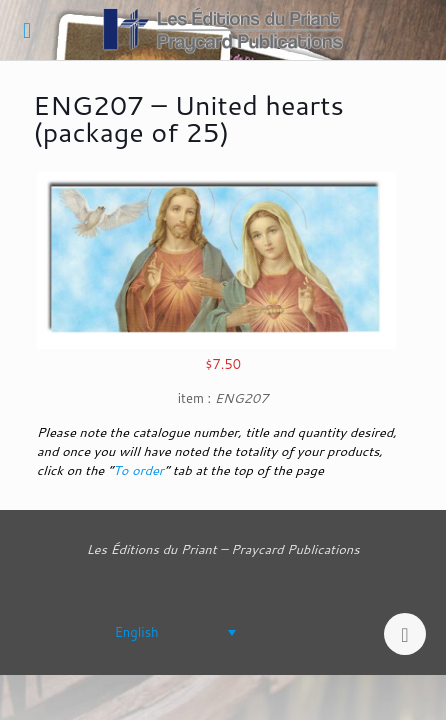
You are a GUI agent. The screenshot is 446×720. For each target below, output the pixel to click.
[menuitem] (146, 632)
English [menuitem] (137, 632)
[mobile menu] (27, 30)
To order (138, 470)
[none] (146, 632)
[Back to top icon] (405, 634)
